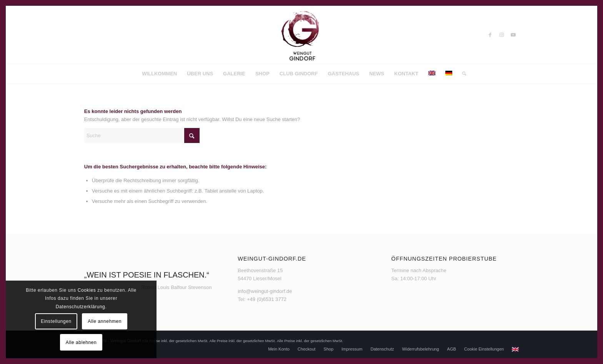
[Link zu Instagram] (501, 35)
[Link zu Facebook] (490, 35)
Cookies (87, 290)
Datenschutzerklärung (81, 307)
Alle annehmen (105, 321)
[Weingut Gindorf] (301, 35)
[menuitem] (159, 74)
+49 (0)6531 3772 (267, 299)
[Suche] (462, 74)
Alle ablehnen (81, 342)
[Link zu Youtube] (513, 35)
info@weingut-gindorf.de (265, 291)
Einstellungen (56, 321)
